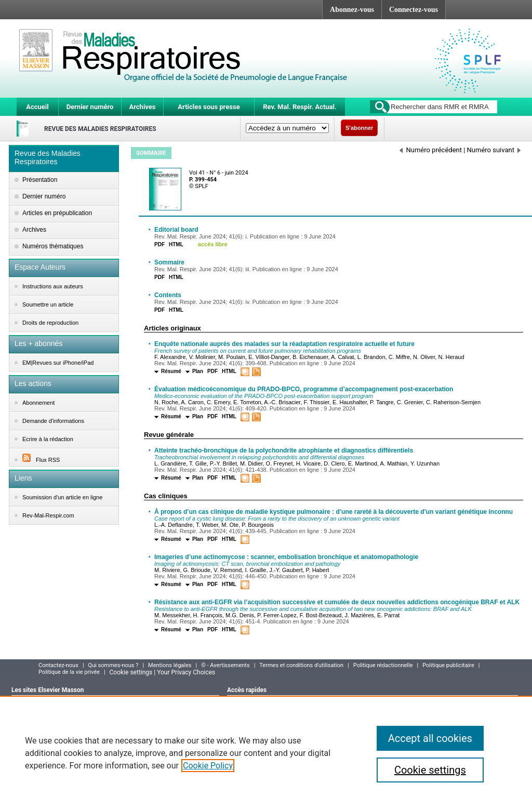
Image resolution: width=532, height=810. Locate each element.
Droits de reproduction (50, 323)
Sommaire (169, 262)
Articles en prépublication (57, 213)
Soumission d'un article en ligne (62, 497)
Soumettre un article (48, 304)
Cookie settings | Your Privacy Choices (163, 672)
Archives (142, 107)
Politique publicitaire (448, 665)
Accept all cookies (430, 738)
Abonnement (38, 403)
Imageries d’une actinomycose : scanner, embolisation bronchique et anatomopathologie (286, 557)
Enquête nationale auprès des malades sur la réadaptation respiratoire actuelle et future (284, 344)
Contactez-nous (58, 665)
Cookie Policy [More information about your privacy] (208, 766)
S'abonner (359, 128)
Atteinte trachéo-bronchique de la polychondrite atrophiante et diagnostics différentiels (284, 450)
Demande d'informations (53, 421)
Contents (168, 295)
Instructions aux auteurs (53, 286)
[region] (266, 753)
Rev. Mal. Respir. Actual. (300, 107)
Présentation (40, 180)
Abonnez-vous (352, 10)
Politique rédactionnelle (383, 665)
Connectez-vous (414, 10)
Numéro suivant (494, 150)
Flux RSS (41, 460)
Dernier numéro (90, 107)
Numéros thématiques (53, 246)
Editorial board (176, 230)
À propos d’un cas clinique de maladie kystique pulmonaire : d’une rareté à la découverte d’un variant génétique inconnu (334, 512)
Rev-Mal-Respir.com (48, 515)
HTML (176, 244)
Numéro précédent (431, 150)
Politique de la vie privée (69, 672)
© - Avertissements (225, 665)
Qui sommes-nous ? (114, 665)
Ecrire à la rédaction (48, 439)
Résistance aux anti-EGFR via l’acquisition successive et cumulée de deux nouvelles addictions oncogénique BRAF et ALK (337, 602)
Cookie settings (430, 770)
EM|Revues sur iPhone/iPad (58, 363)
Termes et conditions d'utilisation (301, 665)
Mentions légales (170, 665)
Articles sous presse (209, 107)
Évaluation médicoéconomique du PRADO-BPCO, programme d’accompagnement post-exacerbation (304, 389)
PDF (159, 244)
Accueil (37, 107)
